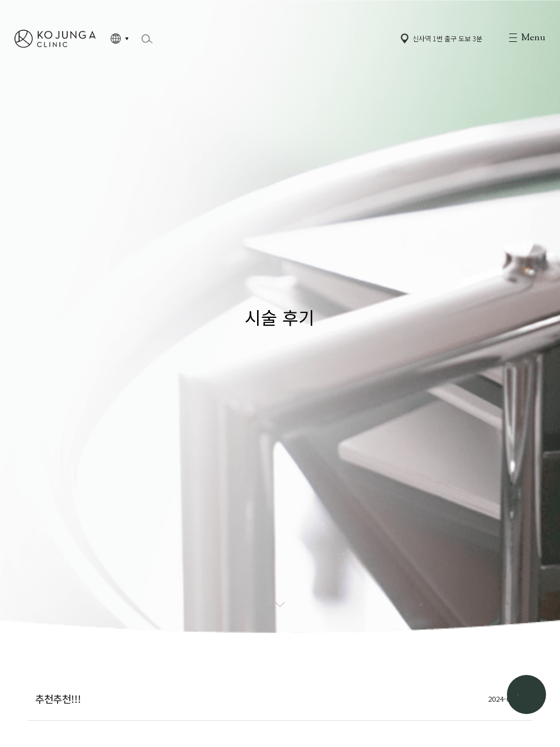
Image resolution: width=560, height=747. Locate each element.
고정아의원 (55, 39)
